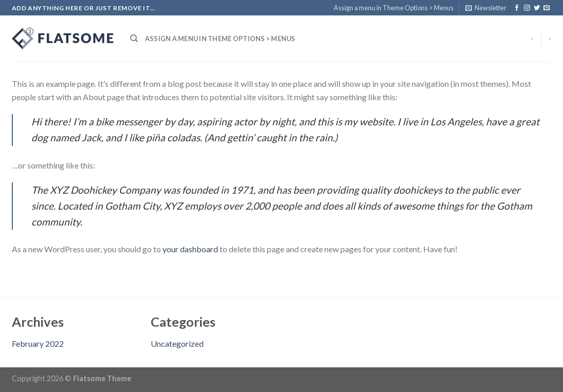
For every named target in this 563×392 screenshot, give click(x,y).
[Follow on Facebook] (517, 8)
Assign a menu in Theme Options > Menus (394, 8)
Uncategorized (177, 343)
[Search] (134, 39)
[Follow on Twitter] (537, 8)
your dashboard (190, 249)
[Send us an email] (547, 8)
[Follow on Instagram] (527, 8)
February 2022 (38, 343)
